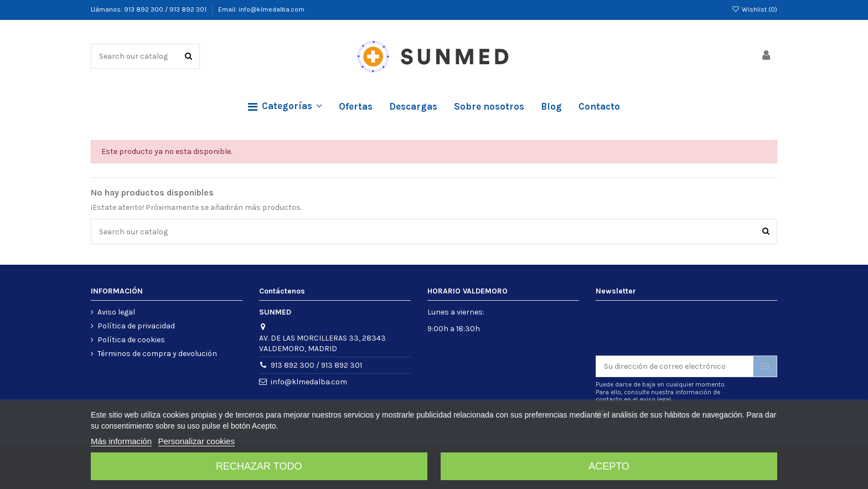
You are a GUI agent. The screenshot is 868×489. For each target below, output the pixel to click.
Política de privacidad (136, 326)
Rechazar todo (259, 466)
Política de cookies (131, 340)
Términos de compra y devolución (157, 354)
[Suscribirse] (765, 367)
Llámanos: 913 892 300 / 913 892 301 (149, 9)
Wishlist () (755, 9)
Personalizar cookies (197, 441)
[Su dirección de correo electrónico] (675, 367)
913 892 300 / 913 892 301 (316, 365)
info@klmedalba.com (309, 382)
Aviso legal (116, 312)
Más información (121, 441)
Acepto (609, 466)
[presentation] (680, 328)
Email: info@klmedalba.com (261, 9)
